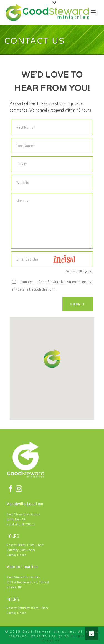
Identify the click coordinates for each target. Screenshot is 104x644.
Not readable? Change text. (79, 271)
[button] (53, 359)
